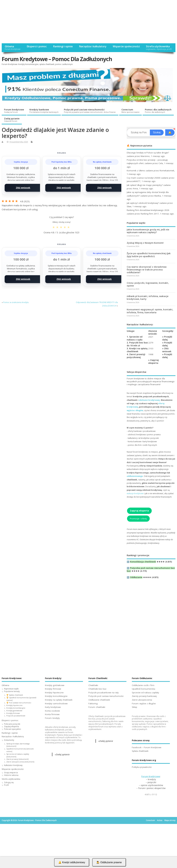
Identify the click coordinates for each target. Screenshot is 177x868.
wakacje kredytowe (135, 493)
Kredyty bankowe (44, 111)
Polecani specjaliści (12, 729)
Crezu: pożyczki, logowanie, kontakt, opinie (148, 284)
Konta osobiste (52, 711)
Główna (13, 48)
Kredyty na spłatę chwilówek (59, 700)
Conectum (130, 111)
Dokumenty (9, 740)
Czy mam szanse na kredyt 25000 (144, 178)
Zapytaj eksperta (153, 362)
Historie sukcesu (11, 775)
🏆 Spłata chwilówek (15, 695)
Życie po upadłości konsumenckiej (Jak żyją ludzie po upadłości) (149, 255)
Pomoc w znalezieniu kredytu (16, 302)
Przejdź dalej (167, 338)
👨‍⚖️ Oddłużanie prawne (109, 862)
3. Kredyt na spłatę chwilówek (137, 350)
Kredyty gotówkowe (14, 711)
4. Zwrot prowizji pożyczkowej (136, 356)
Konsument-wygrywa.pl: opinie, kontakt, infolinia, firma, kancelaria (150, 311)
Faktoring (93, 703)
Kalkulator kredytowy (13, 765)
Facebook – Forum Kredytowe (147, 747)
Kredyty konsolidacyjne (16, 708)
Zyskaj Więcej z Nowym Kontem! (145, 243)
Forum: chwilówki (97, 707)
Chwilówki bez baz (97, 689)
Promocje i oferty (138, 519)
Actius (160, 820)
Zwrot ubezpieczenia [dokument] (20, 762)
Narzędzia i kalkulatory (93, 46)
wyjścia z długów (135, 410)
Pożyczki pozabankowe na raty (104, 693)
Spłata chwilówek (140, 751)
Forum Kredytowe (151, 776)
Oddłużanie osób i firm (143, 685)
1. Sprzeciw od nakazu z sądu (135, 338)
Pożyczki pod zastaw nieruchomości (90, 111)
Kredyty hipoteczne (14, 705)
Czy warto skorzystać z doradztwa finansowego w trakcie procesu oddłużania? (147, 269)
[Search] (139, 133)
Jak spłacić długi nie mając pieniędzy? (145, 185)
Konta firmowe (52, 714)
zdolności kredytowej (149, 400)
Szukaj (157, 132)
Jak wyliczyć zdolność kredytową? (143, 203)
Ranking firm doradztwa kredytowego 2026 (148, 210)
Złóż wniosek (23, 188)
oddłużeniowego (135, 476)
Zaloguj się (9, 782)
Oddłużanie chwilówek (99, 700)
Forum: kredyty (52, 718)
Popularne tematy (12, 691)
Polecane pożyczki (12, 724)
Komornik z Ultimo (136, 171)
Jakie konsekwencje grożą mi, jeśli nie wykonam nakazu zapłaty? (148, 231)
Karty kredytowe (53, 707)
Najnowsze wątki (11, 689)
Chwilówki (93, 685)
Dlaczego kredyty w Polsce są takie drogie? (148, 153)
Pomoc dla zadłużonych (158, 111)
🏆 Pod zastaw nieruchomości (19, 703)
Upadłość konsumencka (143, 689)
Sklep (134, 707)
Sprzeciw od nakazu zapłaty (145, 693)
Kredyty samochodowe (56, 703)
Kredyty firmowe (13, 713)
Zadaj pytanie (12, 120)
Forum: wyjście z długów (144, 703)
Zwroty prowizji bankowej (144, 696)
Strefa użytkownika (159, 48)
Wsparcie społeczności (126, 46)
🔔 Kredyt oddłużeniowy (72, 862)
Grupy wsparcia (11, 773)
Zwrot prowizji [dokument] (17, 759)
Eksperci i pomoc (37, 46)
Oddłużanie (136, 577)
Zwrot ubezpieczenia (142, 700)
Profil (6, 785)
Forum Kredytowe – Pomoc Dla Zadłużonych (57, 59)
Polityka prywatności (142, 767)
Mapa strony (170, 820)
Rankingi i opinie (63, 46)
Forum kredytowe (14, 111)
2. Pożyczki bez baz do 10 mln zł (137, 344)
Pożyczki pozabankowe (16, 716)
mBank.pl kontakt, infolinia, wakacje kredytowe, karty (148, 297)
